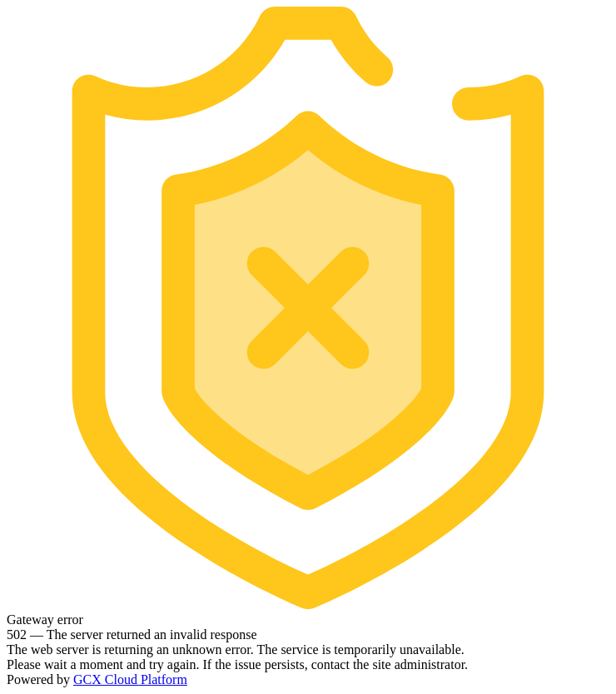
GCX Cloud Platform (130, 679)
